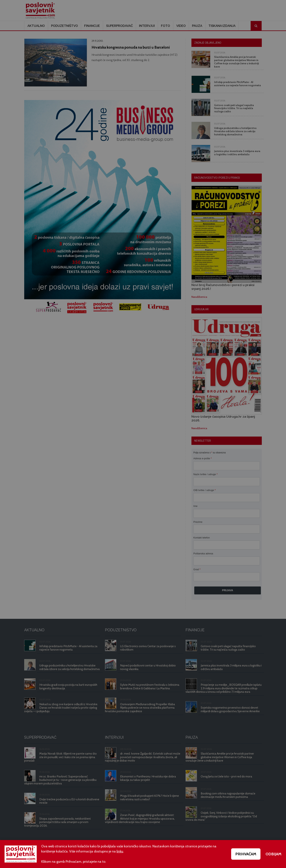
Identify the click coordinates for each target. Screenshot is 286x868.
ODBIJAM (274, 854)
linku (120, 851)
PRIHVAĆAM (246, 854)
